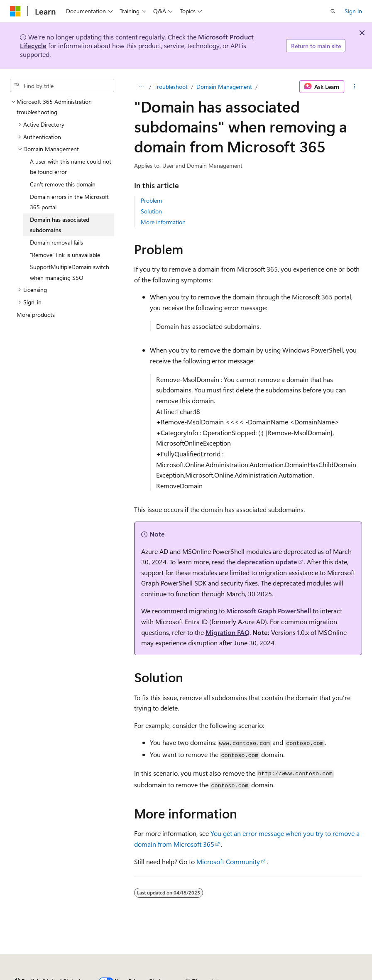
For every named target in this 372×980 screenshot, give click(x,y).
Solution (151, 211)
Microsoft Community (228, 861)
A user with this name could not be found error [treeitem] (71, 167)
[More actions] (355, 87)
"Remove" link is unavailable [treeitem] (65, 255)
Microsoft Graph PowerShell (269, 611)
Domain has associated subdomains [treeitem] (60, 225)
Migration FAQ (228, 632)
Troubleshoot (171, 87)
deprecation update (267, 562)
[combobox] (62, 86)
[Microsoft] (15, 11)
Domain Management (224, 87)
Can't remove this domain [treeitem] (63, 184)
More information (163, 222)
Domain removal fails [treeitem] (56, 242)
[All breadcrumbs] (141, 87)
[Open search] (333, 11)
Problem (151, 200)
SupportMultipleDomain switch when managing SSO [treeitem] (70, 272)
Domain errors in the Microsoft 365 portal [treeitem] (69, 202)
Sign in (353, 11)
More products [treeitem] (36, 315)
